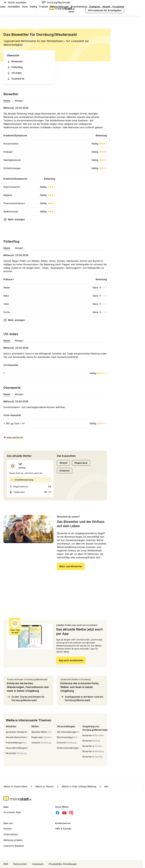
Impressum (38, 864)
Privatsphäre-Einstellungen (63, 864)
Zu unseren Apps (12, 812)
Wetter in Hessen (42, 786)
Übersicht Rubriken (14, 846)
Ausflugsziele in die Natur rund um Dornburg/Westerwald (82, 698)
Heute (7, 101)
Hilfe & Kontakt (63, 829)
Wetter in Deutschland (15, 786)
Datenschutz (20, 864)
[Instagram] (71, 813)
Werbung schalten (13, 840)
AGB (6, 864)
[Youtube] (64, 813)
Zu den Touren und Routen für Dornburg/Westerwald (26, 698)
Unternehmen (11, 834)
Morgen (19, 101)
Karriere (8, 829)
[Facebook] (57, 813)
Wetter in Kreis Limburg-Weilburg (76, 786)
